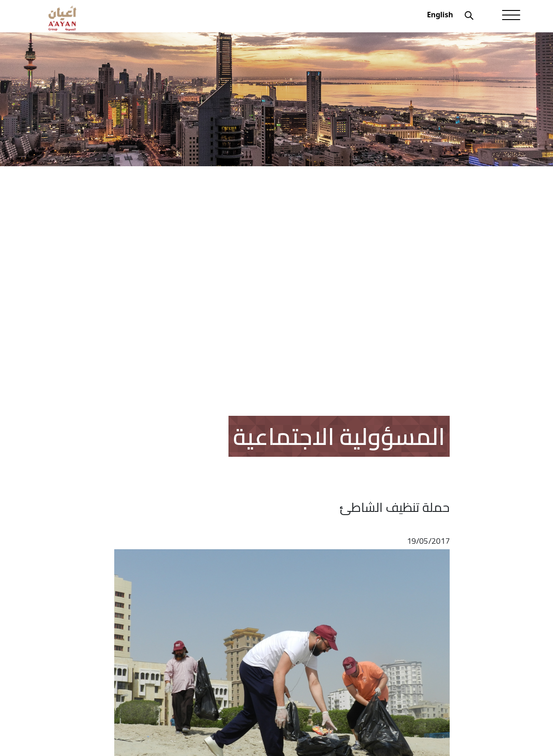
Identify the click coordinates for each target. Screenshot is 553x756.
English (440, 15)
